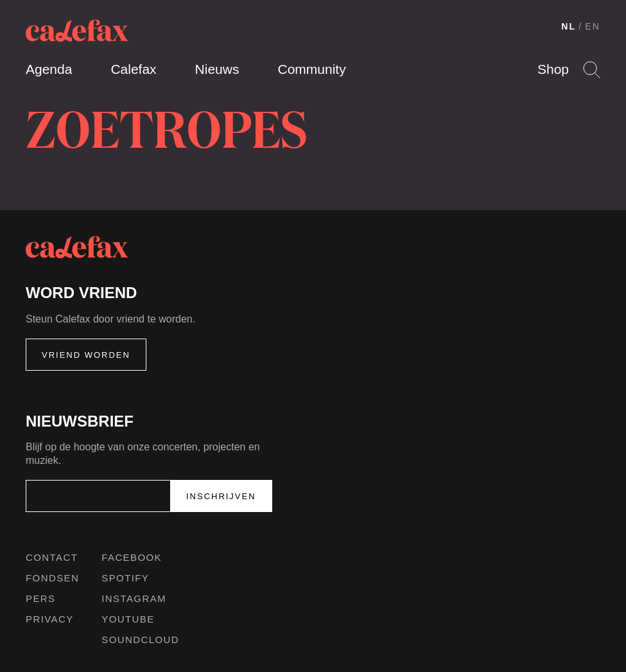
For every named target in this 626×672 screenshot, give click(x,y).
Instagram (134, 598)
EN (593, 26)
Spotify (125, 578)
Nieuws (217, 69)
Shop (553, 69)
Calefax (133, 69)
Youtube (128, 619)
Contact (52, 557)
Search (592, 70)
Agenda (49, 69)
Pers (41, 598)
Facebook (132, 557)
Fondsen (52, 578)
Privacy (50, 619)
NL (569, 26)
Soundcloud (140, 640)
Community (311, 69)
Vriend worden (86, 355)
